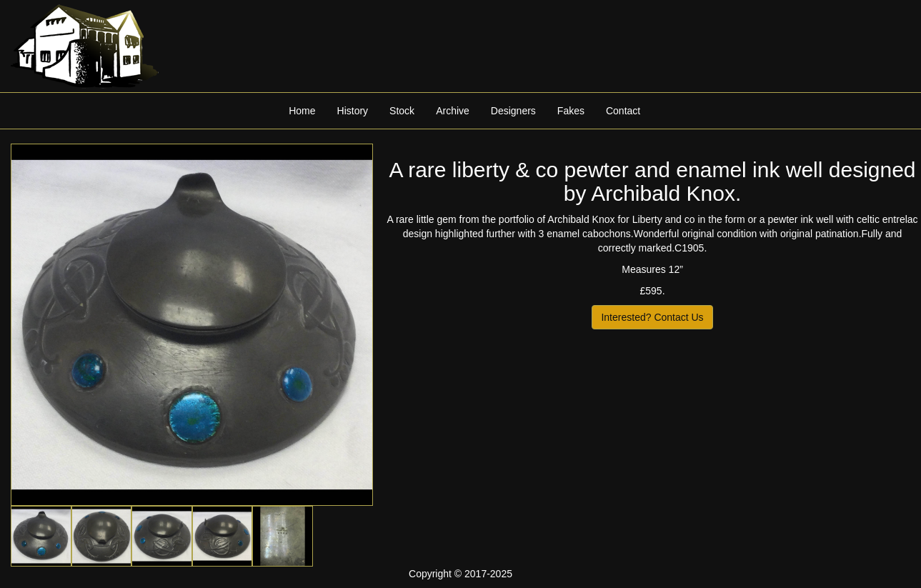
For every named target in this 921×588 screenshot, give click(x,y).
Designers (513, 111)
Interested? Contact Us (652, 317)
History (353, 111)
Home (302, 111)
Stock (402, 111)
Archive (453, 111)
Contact (623, 111)
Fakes (571, 111)
